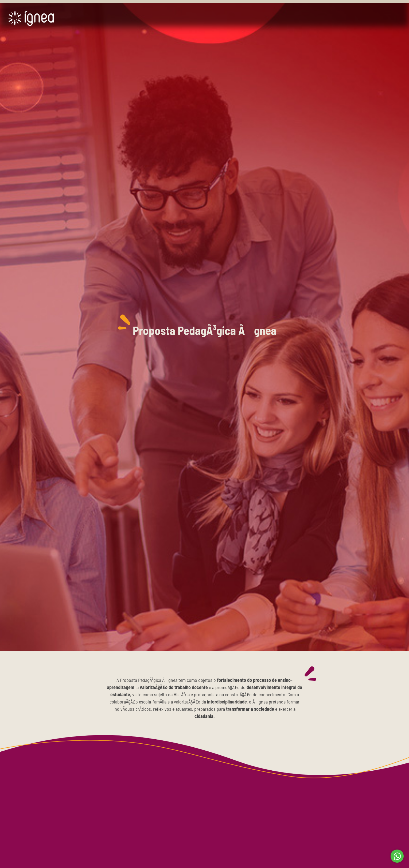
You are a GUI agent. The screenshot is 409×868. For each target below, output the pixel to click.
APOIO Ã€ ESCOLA (243, 19)
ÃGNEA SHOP (290, 19)
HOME (167, 19)
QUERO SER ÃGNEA (370, 20)
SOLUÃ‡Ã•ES (199, 19)
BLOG (323, 19)
